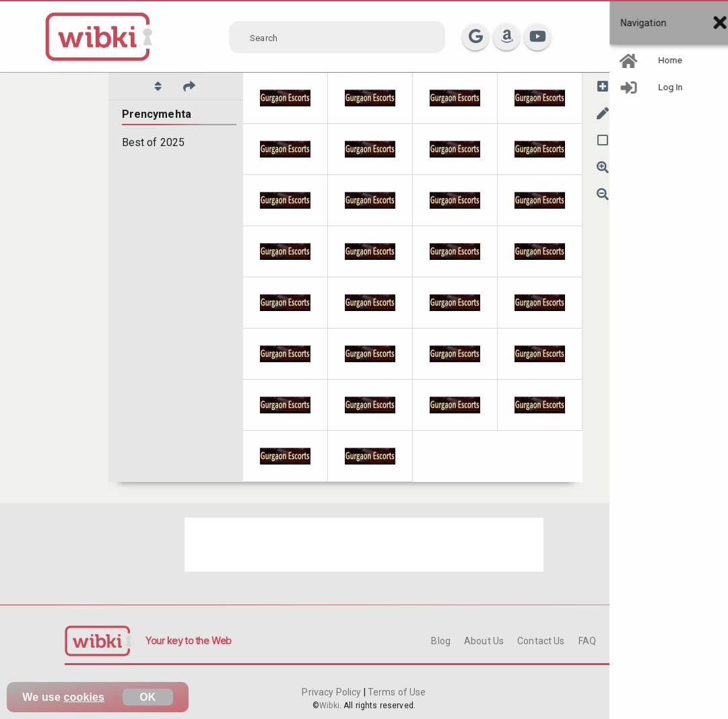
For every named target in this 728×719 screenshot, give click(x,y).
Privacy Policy (332, 692)
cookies (85, 697)
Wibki (329, 706)
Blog (441, 641)
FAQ (587, 641)
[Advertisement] (364, 545)
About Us (484, 641)
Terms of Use (396, 692)
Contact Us (541, 641)
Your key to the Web (189, 641)
